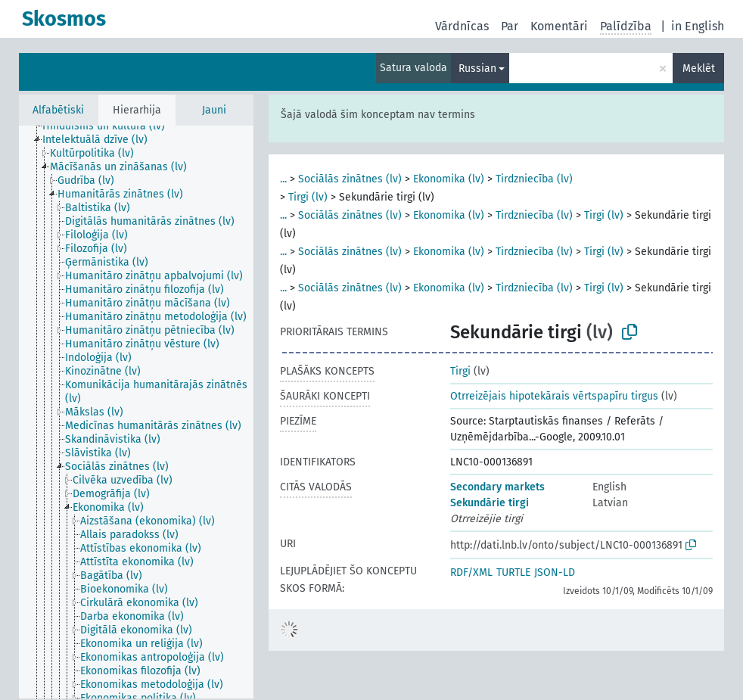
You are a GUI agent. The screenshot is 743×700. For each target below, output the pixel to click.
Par (510, 26)
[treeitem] (110, 126)
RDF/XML (471, 572)
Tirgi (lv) (308, 197)
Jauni (214, 110)
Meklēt (699, 68)
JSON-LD (555, 572)
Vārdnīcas (462, 26)
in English (698, 26)
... (283, 179)
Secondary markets (497, 487)
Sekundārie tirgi (490, 503)
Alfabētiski (58, 110)
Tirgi (460, 371)
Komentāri (559, 26)
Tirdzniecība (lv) (534, 179)
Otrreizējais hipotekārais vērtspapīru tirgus (554, 396)
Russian (477, 68)
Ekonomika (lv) (449, 179)
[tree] (136, 412)
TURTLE (513, 572)
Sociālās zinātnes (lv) (350, 179)
